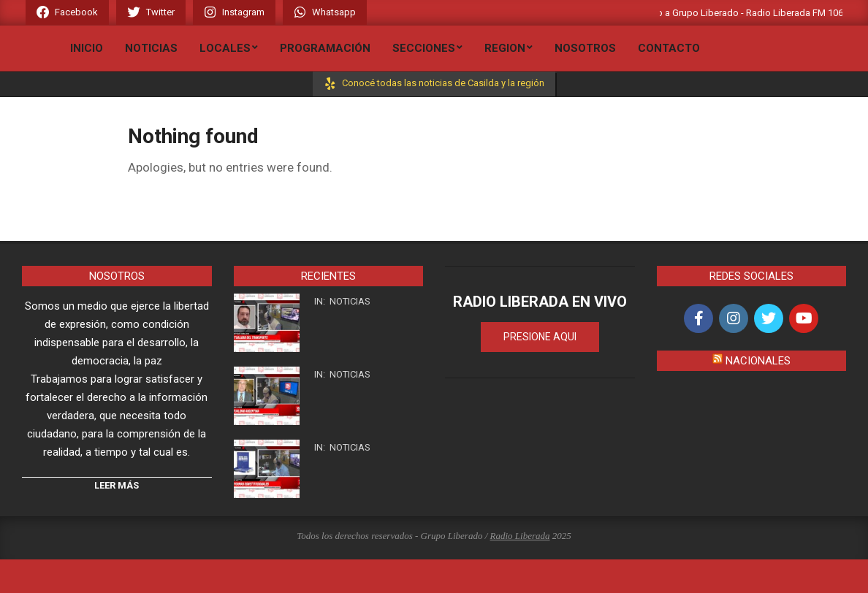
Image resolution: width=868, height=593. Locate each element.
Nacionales (758, 361)
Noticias (350, 301)
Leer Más (117, 485)
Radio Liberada (520, 536)
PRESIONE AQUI (540, 337)
